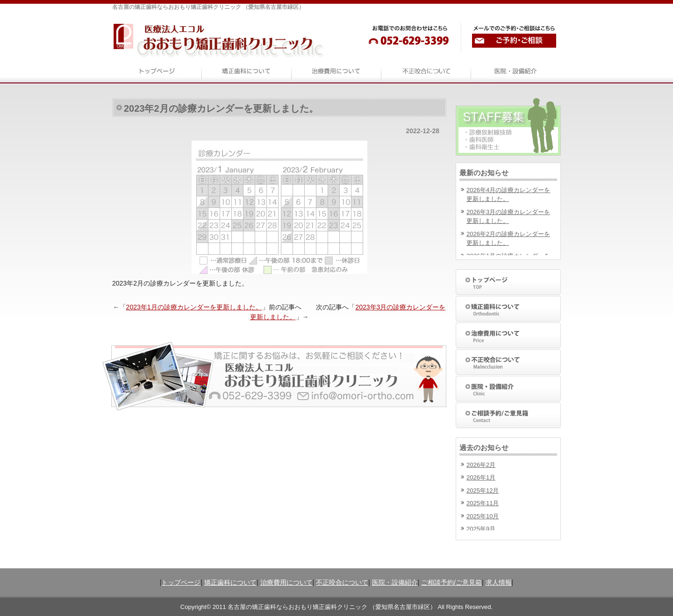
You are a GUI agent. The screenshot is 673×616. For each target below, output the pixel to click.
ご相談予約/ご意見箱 (451, 582)
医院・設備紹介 (395, 582)
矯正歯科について (230, 582)
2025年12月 (483, 491)
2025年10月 (483, 516)
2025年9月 (481, 529)
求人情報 (499, 582)
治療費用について (286, 582)
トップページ (181, 582)
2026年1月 (481, 477)
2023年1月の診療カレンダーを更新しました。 (194, 307)
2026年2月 (481, 465)
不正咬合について (342, 582)
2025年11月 (483, 503)
